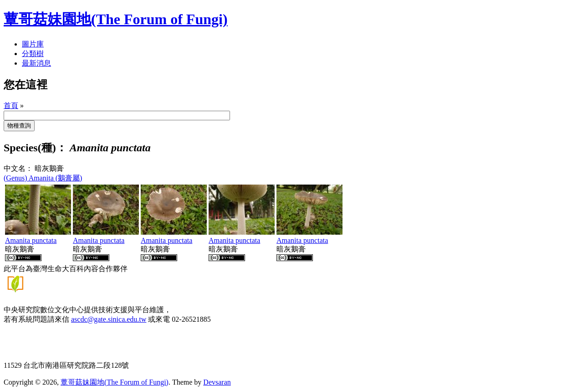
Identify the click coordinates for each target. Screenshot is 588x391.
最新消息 (36, 63)
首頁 (11, 105)
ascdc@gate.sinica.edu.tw (109, 319)
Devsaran (217, 382)
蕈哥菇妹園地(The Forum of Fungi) (115, 382)
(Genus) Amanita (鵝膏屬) (43, 178)
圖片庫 (33, 44)
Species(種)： (35, 148)
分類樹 (33, 54)
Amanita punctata (31, 240)
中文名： (18, 168)
